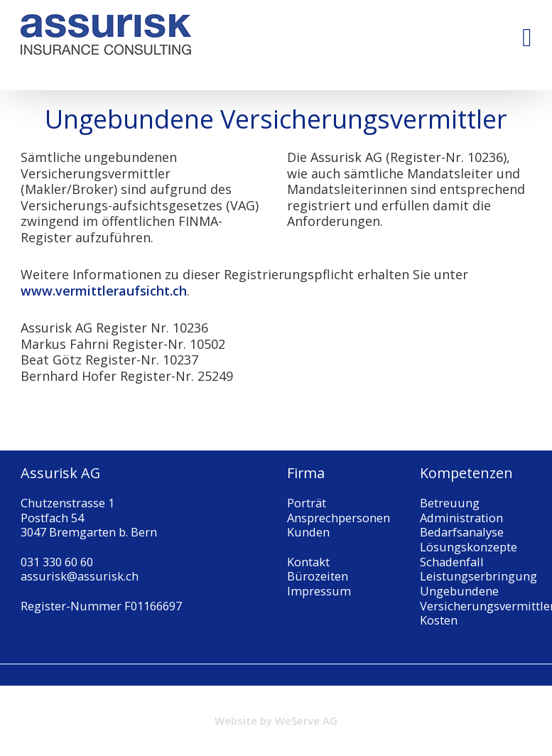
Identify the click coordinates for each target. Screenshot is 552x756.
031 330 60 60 (57, 562)
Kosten (439, 620)
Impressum (319, 591)
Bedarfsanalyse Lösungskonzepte (469, 539)
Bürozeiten (318, 576)
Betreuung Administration (461, 510)
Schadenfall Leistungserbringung (478, 569)
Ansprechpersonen (339, 518)
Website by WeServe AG (276, 720)
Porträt (307, 503)
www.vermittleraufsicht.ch (104, 291)
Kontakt (308, 562)
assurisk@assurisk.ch (80, 576)
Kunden (308, 532)
